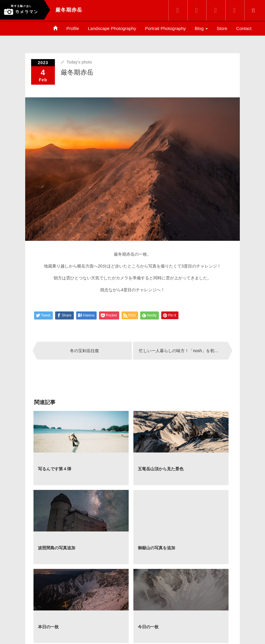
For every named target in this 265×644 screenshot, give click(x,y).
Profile (73, 28)
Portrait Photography (165, 28)
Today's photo (79, 61)
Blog (201, 28)
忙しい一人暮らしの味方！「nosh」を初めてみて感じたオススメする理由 (183, 350)
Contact (244, 28)
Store (222, 28)
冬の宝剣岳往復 (84, 350)
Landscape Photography (112, 28)
